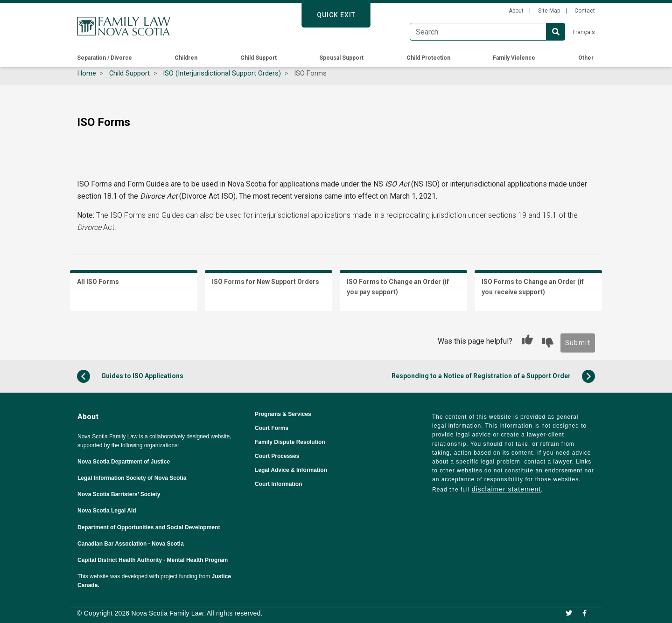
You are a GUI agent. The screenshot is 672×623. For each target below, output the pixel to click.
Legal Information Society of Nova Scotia (136, 478)
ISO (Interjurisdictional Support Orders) (222, 73)
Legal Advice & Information (291, 470)
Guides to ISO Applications (130, 376)
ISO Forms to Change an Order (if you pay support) (398, 287)
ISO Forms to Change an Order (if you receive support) (533, 287)
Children (186, 58)
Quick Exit (336, 15)
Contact (585, 11)
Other (586, 58)
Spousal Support (341, 58)
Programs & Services (283, 414)
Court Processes (277, 456)
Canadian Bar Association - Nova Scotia (135, 544)
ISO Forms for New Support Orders (266, 282)
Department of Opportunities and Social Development (153, 527)
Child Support (259, 58)
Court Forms (272, 428)
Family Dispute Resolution (290, 442)
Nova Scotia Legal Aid (111, 511)
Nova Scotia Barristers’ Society (123, 494)
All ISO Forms (98, 282)
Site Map (549, 11)
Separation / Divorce (105, 58)
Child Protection (428, 58)
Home (87, 73)
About (516, 11)
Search (556, 32)
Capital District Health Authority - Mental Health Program (157, 560)
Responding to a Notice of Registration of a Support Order (493, 376)
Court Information (278, 484)
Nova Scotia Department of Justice (128, 462)
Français (584, 32)
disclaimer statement (506, 489)
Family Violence (514, 58)
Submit (578, 343)
